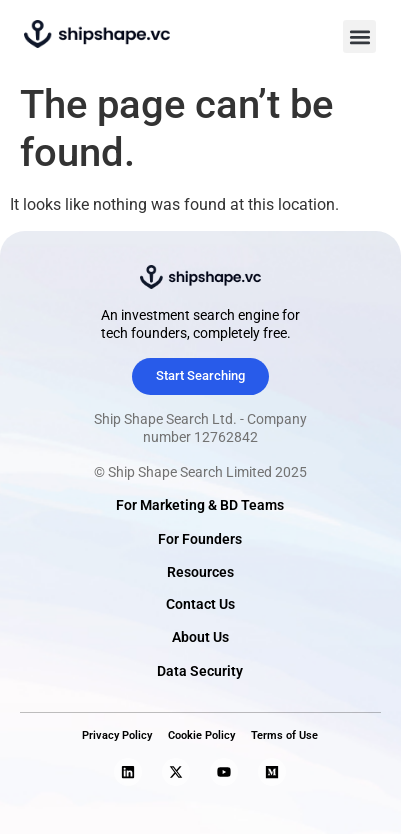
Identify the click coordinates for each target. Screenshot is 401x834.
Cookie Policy (201, 735)
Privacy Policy (117, 735)
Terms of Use (284, 735)
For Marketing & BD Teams (200, 505)
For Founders (200, 539)
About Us (200, 637)
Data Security (200, 671)
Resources (200, 572)
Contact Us (200, 604)
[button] (359, 36)
